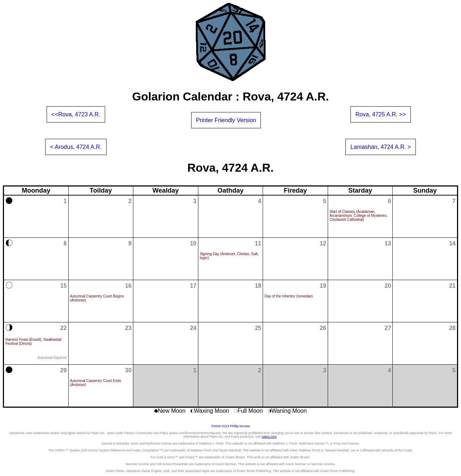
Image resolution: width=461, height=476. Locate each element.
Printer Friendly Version (226, 120)
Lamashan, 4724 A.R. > (381, 147)
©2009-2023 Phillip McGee (231, 426)
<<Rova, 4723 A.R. (76, 114)
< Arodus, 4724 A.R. (76, 147)
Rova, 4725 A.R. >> (381, 114)
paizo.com (269, 437)
